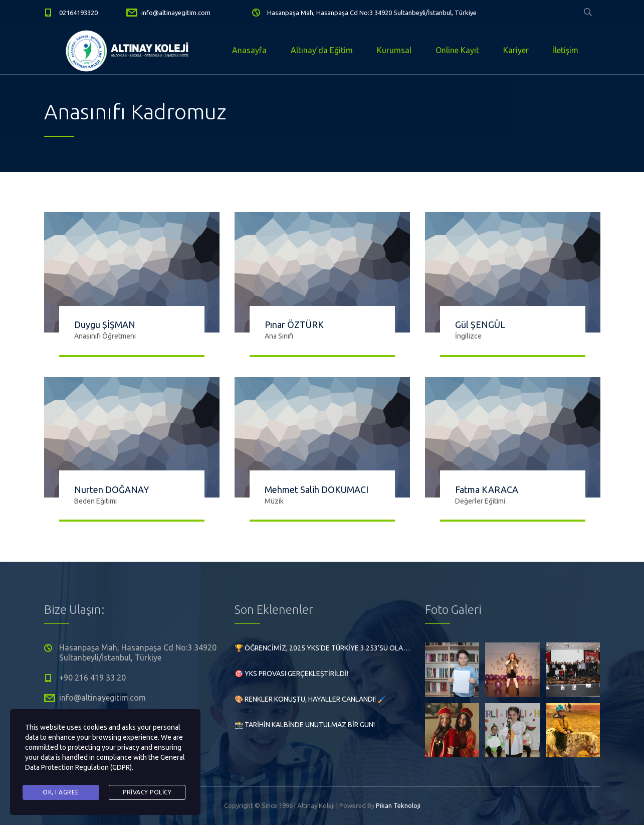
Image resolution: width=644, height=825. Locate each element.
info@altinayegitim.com (176, 13)
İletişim (566, 50)
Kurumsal (394, 50)
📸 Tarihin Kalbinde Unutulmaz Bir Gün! (305, 725)
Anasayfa (249, 50)
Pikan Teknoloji (398, 805)
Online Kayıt (457, 50)
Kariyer (516, 50)
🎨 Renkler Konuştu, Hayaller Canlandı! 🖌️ (310, 699)
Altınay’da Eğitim (322, 50)
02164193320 (78, 13)
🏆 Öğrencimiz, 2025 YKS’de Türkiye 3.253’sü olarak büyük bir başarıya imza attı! (322, 648)
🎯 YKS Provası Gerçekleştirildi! (291, 674)
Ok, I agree (61, 792)
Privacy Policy (147, 792)
